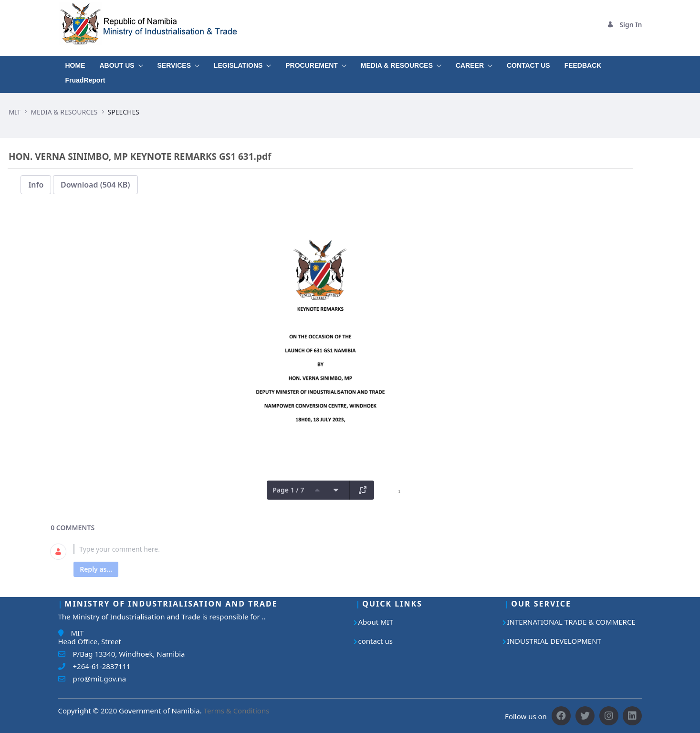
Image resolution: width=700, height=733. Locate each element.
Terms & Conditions (237, 711)
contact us (376, 641)
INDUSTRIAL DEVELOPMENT (554, 641)
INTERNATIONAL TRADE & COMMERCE (571, 622)
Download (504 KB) (95, 185)
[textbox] (332, 549)
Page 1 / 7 (288, 490)
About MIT (376, 622)
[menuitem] (75, 63)
